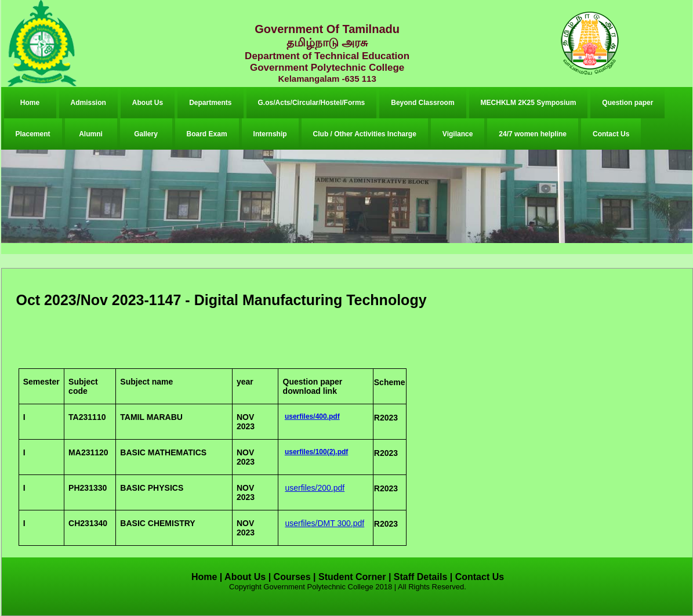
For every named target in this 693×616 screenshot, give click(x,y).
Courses (292, 577)
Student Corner (352, 577)
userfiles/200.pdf (315, 488)
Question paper (627, 103)
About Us (148, 103)
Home (30, 103)
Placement (33, 134)
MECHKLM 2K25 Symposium (529, 103)
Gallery (146, 134)
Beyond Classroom (422, 103)
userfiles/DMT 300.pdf (324, 523)
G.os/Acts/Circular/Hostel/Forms (312, 103)
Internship (270, 134)
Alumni (91, 134)
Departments (210, 103)
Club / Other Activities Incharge (365, 134)
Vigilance (458, 134)
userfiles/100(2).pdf (316, 452)
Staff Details (420, 577)
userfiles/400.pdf (312, 416)
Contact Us (611, 134)
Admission (88, 103)
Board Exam (207, 134)
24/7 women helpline (533, 134)
